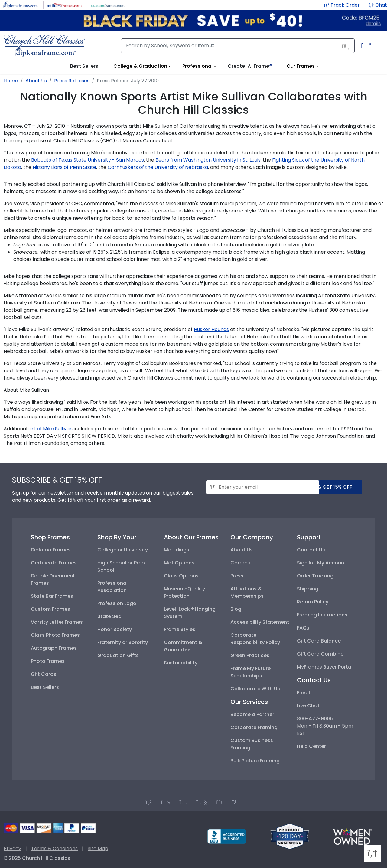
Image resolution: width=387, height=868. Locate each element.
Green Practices (250, 655)
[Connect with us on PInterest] (220, 802)
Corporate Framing (254, 727)
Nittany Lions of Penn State (64, 167)
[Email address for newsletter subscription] (263, 487)
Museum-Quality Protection (184, 592)
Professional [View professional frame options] (197, 66)
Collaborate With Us (255, 689)
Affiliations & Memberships (247, 592)
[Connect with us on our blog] (237, 802)
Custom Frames (50, 609)
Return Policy (313, 602)
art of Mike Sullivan (50, 429)
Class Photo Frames (55, 635)
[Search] (238, 46)
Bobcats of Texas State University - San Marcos (88, 160)
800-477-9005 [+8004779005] (315, 719)
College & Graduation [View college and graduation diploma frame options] (140, 66)
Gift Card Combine (320, 654)
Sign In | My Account (322, 563)
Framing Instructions (322, 615)
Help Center (311, 746)
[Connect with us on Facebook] (149, 802)
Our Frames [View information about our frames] (301, 66)
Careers (240, 563)
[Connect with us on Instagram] (183, 802)
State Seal (110, 616)
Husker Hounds (211, 329)
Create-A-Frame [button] (250, 66)
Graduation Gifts (118, 655)
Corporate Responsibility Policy (255, 639)
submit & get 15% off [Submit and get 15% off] (326, 487)
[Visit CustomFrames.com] (108, 5)
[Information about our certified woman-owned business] (353, 836)
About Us (242, 550)
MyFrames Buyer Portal (325, 667)
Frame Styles (180, 629)
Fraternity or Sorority (123, 642)
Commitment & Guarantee (183, 646)
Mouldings (177, 550)
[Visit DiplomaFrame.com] (21, 5)
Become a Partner (252, 714)
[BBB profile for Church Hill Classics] (227, 836)
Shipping (308, 589)
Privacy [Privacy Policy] (12, 848)
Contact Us (311, 550)
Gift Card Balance (319, 641)
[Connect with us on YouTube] (202, 802)
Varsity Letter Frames (57, 622)
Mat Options (179, 563)
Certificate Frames (54, 563)
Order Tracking (315, 576)
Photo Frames (48, 661)
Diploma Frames (51, 550)
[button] (378, 5)
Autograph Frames (54, 648)
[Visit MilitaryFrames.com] (65, 5)
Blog (236, 609)
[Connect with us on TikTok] (166, 802)
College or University (123, 550)
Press (237, 576)
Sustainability (181, 663)
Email (303, 693)
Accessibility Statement (260, 622)
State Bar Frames (52, 596)
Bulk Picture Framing (255, 761)
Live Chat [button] (308, 706)
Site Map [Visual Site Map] (98, 848)
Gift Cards (44, 674)
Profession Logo (117, 603)
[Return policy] (290, 836)
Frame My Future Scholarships (250, 672)
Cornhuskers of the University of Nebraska (158, 167)
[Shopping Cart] (364, 46)
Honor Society (115, 629)
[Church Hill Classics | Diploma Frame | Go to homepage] (44, 46)
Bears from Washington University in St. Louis (208, 160)
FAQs (303, 628)
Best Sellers (45, 687)
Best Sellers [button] (84, 66)
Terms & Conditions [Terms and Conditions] (54, 848)
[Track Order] (342, 5)
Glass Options (181, 576)
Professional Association (112, 587)
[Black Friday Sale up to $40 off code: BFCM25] (193, 21)
